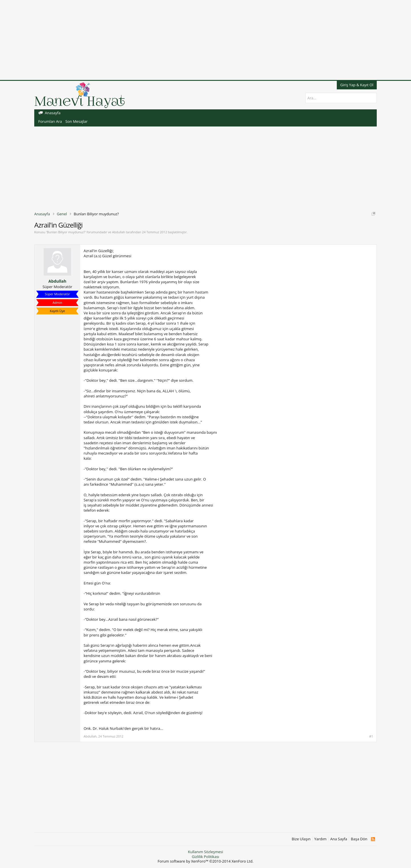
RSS (373, 839)
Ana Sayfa (339, 839)
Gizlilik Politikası (205, 857)
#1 (371, 736)
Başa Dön (359, 839)
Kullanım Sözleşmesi (205, 852)
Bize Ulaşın (301, 839)
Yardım (320, 839)
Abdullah (119, 232)
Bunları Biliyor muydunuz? (66, 232)
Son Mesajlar (76, 121)
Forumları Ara (50, 121)
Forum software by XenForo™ (205, 861)
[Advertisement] (171, 40)
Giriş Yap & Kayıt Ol (357, 85)
